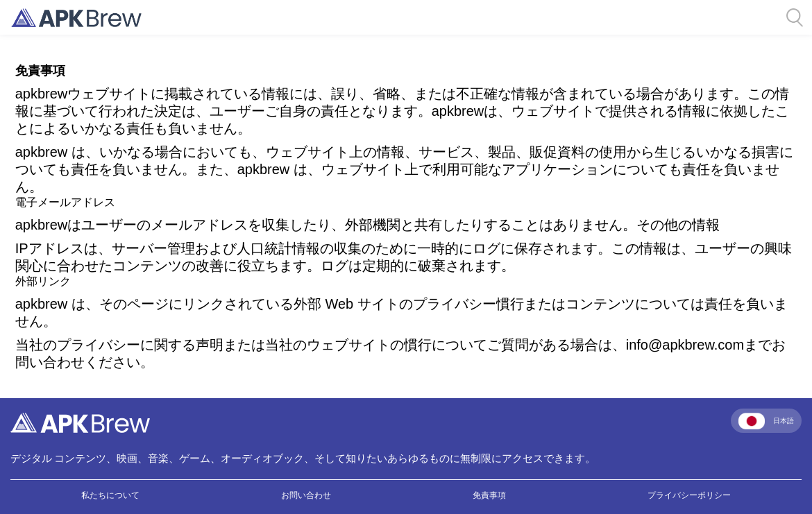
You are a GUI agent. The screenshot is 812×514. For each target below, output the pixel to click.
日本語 (766, 421)
